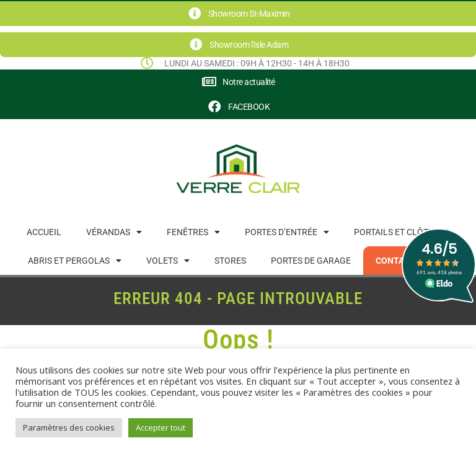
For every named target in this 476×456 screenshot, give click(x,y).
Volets (168, 261)
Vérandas (114, 232)
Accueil (44, 232)
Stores (230, 261)
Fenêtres (193, 232)
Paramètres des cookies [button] (69, 427)
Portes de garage (311, 261)
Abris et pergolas (75, 261)
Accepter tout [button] (161, 427)
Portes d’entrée (287, 232)
